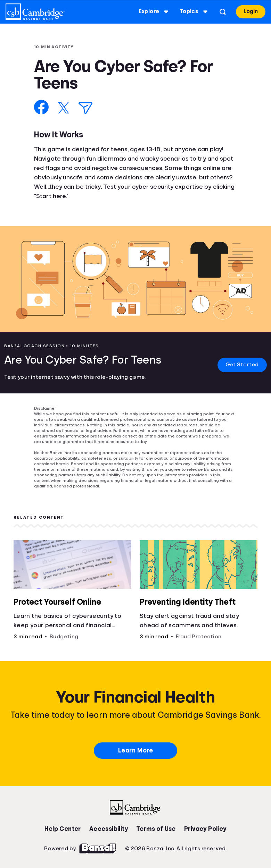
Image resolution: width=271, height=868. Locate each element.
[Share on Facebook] (42, 107)
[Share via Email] (85, 108)
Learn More (135, 750)
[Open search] (222, 12)
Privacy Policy (205, 829)
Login (250, 11)
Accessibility (109, 829)
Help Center (63, 829)
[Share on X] (64, 108)
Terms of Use (156, 829)
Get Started (242, 365)
